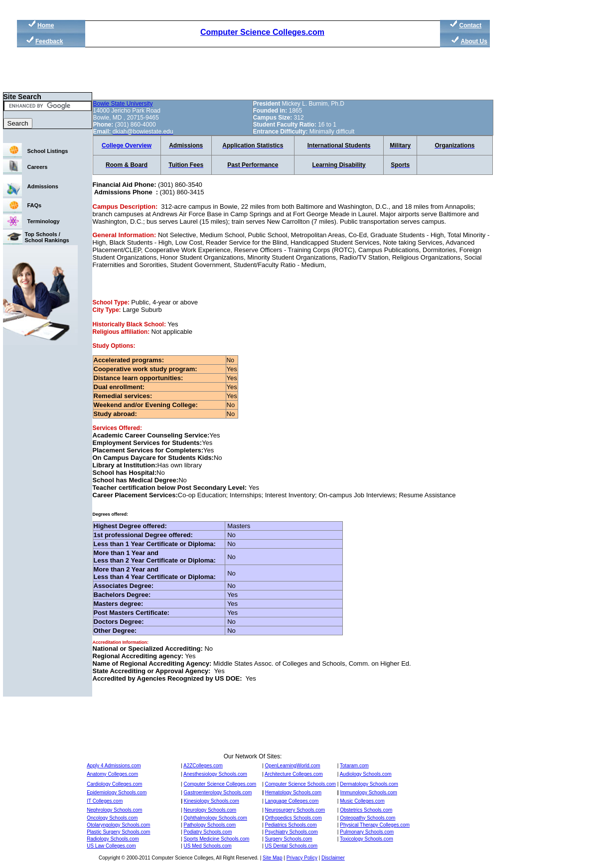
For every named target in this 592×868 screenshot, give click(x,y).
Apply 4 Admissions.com (114, 766)
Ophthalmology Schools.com (216, 818)
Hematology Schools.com (293, 793)
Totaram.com (354, 766)
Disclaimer (333, 858)
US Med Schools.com (208, 846)
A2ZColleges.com (203, 766)
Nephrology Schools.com (114, 810)
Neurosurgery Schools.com (295, 810)
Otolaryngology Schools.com (118, 825)
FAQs (35, 205)
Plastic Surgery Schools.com (118, 832)
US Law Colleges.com (111, 846)
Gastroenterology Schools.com (218, 793)
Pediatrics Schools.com (291, 825)
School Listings (48, 151)
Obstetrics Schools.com (366, 810)
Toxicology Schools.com (367, 839)
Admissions (43, 186)
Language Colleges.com (292, 801)
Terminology (44, 221)
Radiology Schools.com (113, 839)
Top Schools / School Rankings (47, 237)
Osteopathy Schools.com (368, 818)
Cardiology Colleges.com (114, 784)
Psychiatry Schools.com (292, 832)
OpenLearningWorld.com (293, 766)
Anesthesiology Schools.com (215, 774)
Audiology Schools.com (366, 774)
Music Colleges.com (362, 801)
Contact (471, 25)
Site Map (272, 858)
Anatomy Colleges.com (112, 774)
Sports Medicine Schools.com (217, 839)
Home (46, 25)
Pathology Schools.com (210, 825)
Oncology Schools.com (112, 818)
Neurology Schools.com (210, 810)
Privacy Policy (302, 858)
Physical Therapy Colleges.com (375, 825)
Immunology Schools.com (369, 793)
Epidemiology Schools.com (117, 793)
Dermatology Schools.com (369, 784)
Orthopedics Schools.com (294, 818)
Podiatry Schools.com (208, 832)
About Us (474, 41)
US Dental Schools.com (292, 846)
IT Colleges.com (105, 801)
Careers (38, 167)
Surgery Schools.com (289, 839)
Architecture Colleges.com (294, 774)
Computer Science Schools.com (300, 784)
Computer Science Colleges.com (262, 32)
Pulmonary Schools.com (367, 832)
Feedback (49, 41)
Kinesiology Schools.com (212, 801)
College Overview (127, 145)
